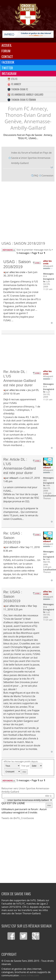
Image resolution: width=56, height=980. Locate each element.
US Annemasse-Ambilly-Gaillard (25, 95)
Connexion (47, 176)
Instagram (9, 73)
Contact (7, 56)
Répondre (9, 250)
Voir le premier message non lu (34, 250)
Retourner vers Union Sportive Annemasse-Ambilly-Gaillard (26, 790)
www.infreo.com (30, 975)
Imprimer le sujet (52, 167)
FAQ (36, 176)
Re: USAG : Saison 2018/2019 (13, 538)
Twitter (7, 68)
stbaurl (14, 478)
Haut (52, 323)
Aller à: (48, 796)
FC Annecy (14, 84)
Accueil (7, 45)
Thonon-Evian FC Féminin (22, 100)
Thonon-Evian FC (18, 89)
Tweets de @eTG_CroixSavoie (18, 818)
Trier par (32, 766)
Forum (6, 51)
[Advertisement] (28, 211)
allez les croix (17, 272)
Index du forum (20, 153)
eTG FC (12, 79)
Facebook (8, 62)
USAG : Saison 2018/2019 (23, 243)
